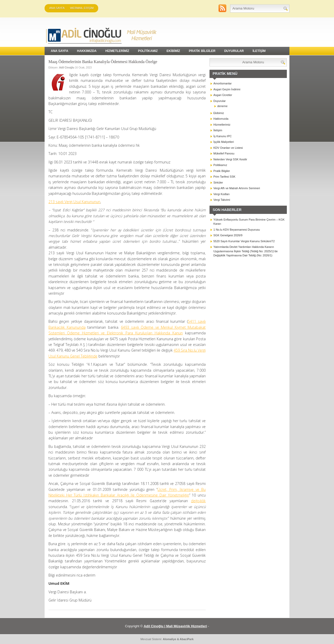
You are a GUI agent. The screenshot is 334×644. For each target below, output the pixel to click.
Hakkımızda (221, 119)
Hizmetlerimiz (222, 125)
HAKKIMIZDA (87, 51)
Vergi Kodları (222, 194)
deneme (222, 106)
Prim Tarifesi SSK (224, 177)
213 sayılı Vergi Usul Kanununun (74, 202)
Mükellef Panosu (224, 153)
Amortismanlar (223, 83)
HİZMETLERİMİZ (117, 51)
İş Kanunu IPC (223, 136)
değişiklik (198, 501)
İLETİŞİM (259, 51)
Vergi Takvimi (222, 200)
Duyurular (220, 101)
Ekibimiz (219, 113)
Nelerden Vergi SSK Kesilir (230, 159)
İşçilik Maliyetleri (224, 142)
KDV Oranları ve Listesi (228, 148)
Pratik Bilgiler (222, 171)
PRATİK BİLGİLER (202, 51)
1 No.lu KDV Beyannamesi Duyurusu (237, 230)
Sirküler (218, 182)
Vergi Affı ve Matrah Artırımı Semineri (237, 188)
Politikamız (220, 165)
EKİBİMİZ (173, 51)
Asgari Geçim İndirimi (227, 89)
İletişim (218, 130)
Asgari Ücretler (223, 95)
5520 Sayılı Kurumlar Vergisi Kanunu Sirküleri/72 (244, 241)
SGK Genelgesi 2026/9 (228, 235)
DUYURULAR (234, 51)
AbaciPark (187, 639)
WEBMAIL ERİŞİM (82, 8)
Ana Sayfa (57, 8)
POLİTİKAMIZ (148, 51)
